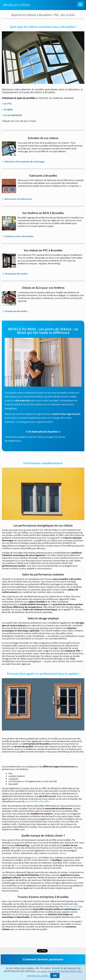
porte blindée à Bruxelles (37, 801)
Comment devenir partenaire (43, 959)
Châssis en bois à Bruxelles (19, 236)
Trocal (18, 865)
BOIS (10, 110)
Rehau (35, 857)
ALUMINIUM (15, 115)
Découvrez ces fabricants (18, 199)
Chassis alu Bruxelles (16, 311)
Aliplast (62, 853)
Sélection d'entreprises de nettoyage (24, 162)
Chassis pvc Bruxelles (16, 274)
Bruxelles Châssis (17, 5)
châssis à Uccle (70, 906)
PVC (10, 104)
